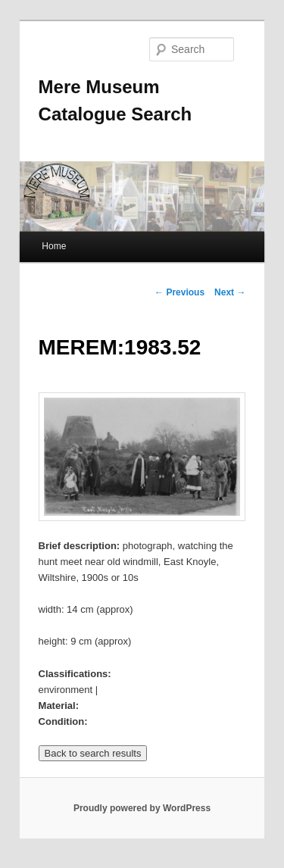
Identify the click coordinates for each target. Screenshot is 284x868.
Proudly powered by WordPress (142, 808)
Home (54, 246)
